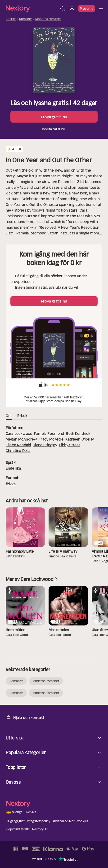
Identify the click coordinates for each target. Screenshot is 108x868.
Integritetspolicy (39, 821)
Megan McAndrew (21, 439)
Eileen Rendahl (18, 445)
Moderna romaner (48, 19)
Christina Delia (18, 451)
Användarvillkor (63, 821)
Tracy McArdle (51, 439)
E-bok (11, 483)
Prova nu (87, 9)
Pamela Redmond (49, 433)
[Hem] (32, 8)
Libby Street (70, 445)
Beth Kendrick (78, 433)
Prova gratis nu (54, 117)
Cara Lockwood (19, 433)
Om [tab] (9, 416)
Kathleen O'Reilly (80, 439)
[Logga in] (72, 9)
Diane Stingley (45, 445)
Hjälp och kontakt (25, 717)
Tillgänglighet (16, 821)
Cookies (83, 821)
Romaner (26, 19)
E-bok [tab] (22, 416)
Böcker (11, 19)
